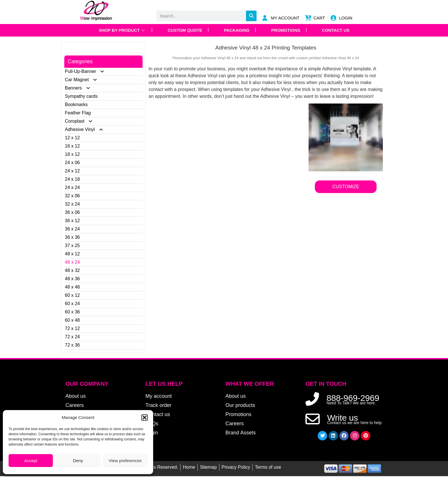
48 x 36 (72, 279)
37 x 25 (72, 246)
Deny (78, 461)
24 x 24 (72, 187)
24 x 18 (72, 179)
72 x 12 (72, 328)
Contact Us (338, 30)
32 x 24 (72, 204)
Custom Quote (184, 30)
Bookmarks (76, 105)
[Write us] (313, 420)
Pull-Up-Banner (87, 71)
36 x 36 (72, 237)
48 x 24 (72, 262)
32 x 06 (72, 196)
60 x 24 (72, 304)
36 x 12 (72, 221)
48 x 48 (72, 287)
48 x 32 (72, 270)
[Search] (251, 16)
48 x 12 (72, 254)
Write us (343, 418)
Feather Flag (78, 113)
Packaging (237, 30)
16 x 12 (72, 146)
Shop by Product (120, 30)
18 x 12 (72, 154)
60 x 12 (72, 295)
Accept (31, 461)
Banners (80, 88)
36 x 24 (72, 229)
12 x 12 (72, 138)
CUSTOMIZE (346, 187)
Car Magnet (83, 80)
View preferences (125, 461)
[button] (145, 418)
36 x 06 (72, 212)
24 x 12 (72, 171)
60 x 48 (72, 320)
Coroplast (81, 121)
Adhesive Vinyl (86, 129)
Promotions (287, 30)
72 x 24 (72, 337)
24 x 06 (72, 163)
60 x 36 (72, 312)
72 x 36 (72, 345)
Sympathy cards (81, 96)
